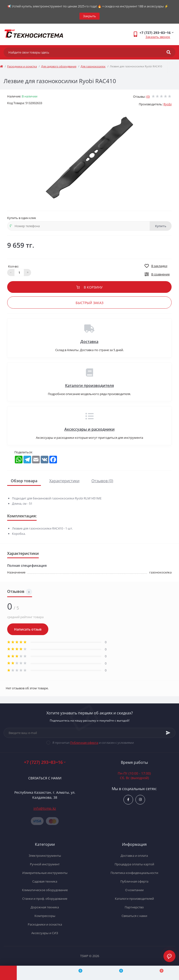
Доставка (89, 342)
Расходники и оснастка (22, 66)
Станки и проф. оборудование (45, 899)
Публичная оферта (84, 743)
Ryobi (168, 104)
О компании (134, 890)
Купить (161, 226)
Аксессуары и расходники (89, 429)
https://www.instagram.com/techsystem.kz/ (140, 800)
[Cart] (159, 973)
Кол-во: (14, 266)
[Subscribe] (168, 733)
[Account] (37, 973)
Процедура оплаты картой (134, 864)
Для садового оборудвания (59, 66)
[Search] (169, 52)
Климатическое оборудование (45, 890)
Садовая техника (45, 881)
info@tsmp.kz (45, 808)
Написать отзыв (28, 629)
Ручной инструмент (45, 864)
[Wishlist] (118, 973)
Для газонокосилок (93, 66)
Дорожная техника (45, 907)
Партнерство (134, 907)
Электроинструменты (45, 856)
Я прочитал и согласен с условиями (93, 743)
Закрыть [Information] (89, 16)
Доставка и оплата (134, 856)
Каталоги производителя (89, 386)
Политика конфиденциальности (134, 873)
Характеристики (64, 481)
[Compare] (78, 973)
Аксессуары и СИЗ (45, 933)
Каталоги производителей (134, 899)
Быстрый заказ (89, 303)
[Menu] (8, 973)
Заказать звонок (158, 37)
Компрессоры (45, 916)
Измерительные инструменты (45, 873)
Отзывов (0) (102, 481)
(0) (148, 96)
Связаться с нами (45, 778)
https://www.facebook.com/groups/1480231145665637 (128, 800)
